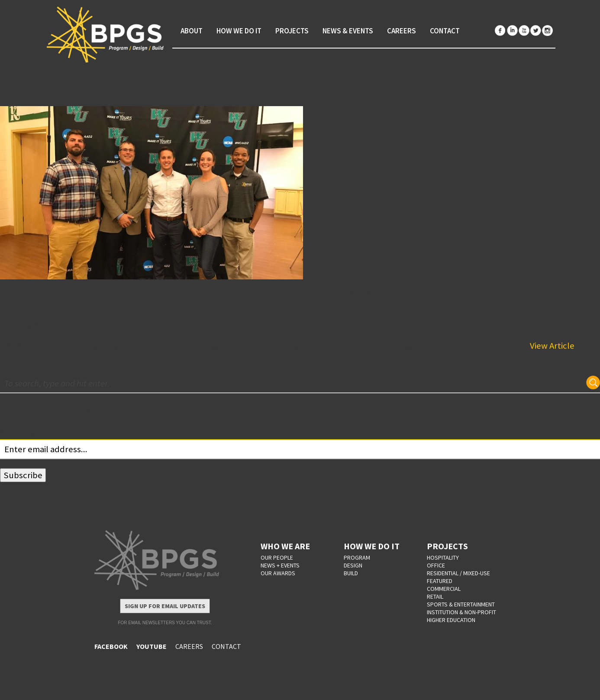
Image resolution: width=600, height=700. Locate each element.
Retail (435, 596)
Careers (402, 31)
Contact (445, 31)
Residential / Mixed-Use (458, 573)
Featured (440, 581)
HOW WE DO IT (372, 546)
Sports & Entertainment (461, 604)
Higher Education (451, 620)
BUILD (351, 573)
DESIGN (353, 565)
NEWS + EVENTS (280, 565)
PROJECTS (447, 546)
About (192, 31)
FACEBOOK (111, 646)
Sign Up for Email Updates (165, 606)
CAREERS (189, 646)
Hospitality (443, 557)
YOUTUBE (152, 646)
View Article (552, 346)
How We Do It (239, 31)
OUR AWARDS (278, 573)
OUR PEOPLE (277, 557)
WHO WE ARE (285, 546)
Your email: (21, 433)
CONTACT (226, 646)
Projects (292, 31)
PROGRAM (357, 557)
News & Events (348, 31)
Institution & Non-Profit (461, 612)
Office (436, 565)
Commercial (444, 589)
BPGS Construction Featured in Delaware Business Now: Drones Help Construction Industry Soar (279, 301)
